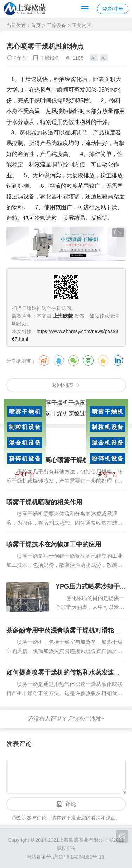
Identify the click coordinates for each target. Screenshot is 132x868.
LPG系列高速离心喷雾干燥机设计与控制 (64, 460)
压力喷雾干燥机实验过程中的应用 (71, 413)
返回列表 (62, 385)
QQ (59, 360)
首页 (36, 25)
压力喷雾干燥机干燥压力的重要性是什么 (80, 403)
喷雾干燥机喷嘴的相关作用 (44, 502)
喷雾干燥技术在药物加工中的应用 (54, 544)
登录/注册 (113, 9)
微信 (74, 360)
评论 (71, 804)
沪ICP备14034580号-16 (78, 857)
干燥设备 (56, 25)
